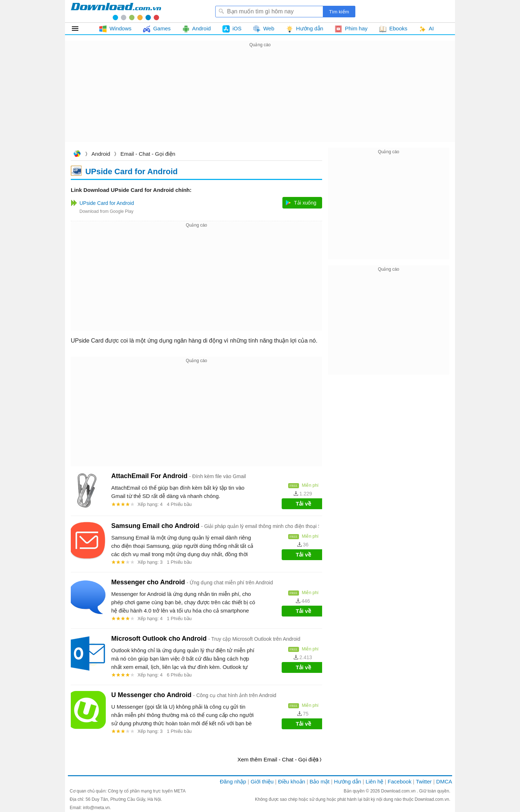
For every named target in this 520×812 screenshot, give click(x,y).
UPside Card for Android (131, 171)
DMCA (444, 781)
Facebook (400, 781)
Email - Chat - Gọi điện (148, 154)
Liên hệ (374, 781)
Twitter (424, 781)
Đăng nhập (233, 781)
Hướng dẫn (348, 781)
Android (101, 154)
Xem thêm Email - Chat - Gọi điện (278, 759)
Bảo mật (319, 781)
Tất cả (79, 29)
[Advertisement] (260, 100)
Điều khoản (292, 781)
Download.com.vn (77, 154)
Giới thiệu (262, 781)
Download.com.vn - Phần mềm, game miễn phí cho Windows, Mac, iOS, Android (116, 11)
